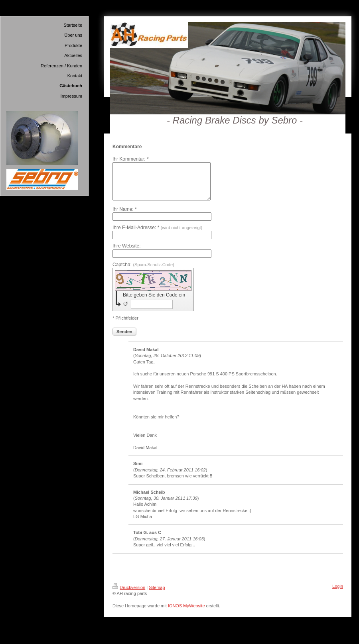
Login (338, 593)
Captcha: (143, 272)
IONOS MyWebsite (186, 613)
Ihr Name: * (125, 216)
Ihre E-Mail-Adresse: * (157, 235)
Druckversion (129, 595)
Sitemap (157, 595)
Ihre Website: (126, 253)
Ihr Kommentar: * (131, 159)
